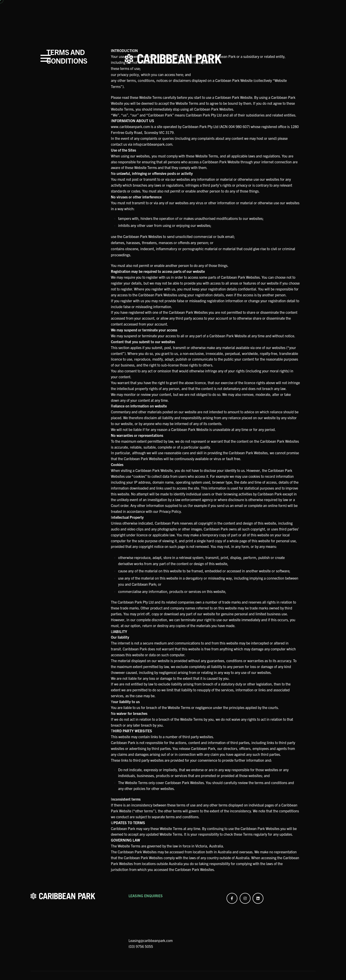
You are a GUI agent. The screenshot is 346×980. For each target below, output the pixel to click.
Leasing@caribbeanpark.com (151, 966)
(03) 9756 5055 (141, 972)
